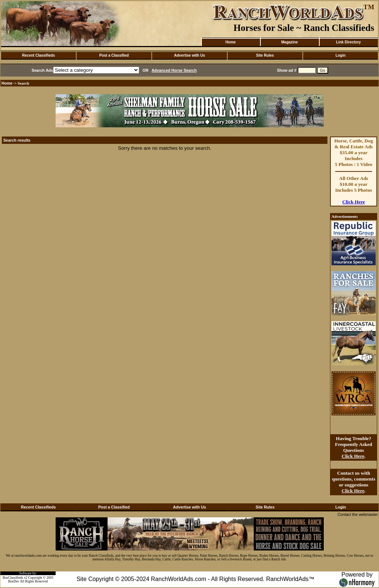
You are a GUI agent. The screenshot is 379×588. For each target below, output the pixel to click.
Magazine (289, 42)
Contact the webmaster (358, 514)
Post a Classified (114, 55)
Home (231, 42)
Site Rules (265, 55)
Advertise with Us (190, 55)
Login (341, 55)
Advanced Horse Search (174, 70)
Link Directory (348, 42)
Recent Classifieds (38, 55)
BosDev (14, 581)
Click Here (354, 202)
